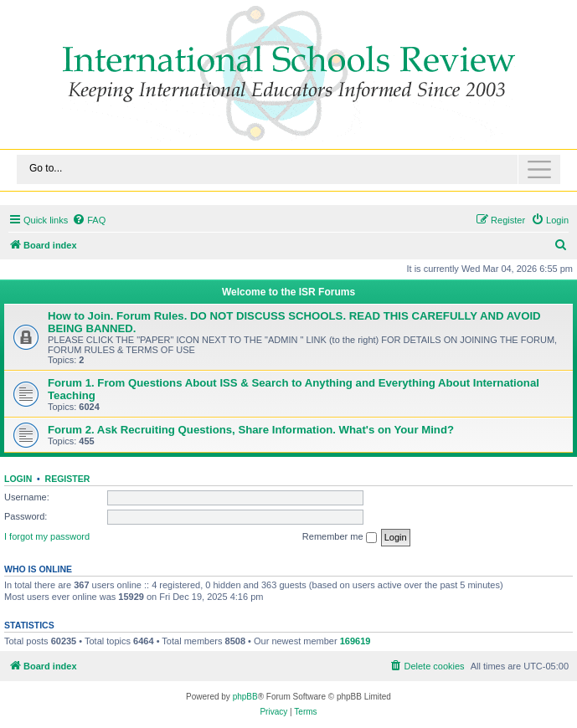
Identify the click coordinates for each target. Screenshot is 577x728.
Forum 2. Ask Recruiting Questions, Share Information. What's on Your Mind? (251, 430)
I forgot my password (47, 536)
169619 (355, 641)
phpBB (245, 697)
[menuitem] (89, 220)
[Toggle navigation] (288, 169)
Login (18, 479)
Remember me (340, 537)
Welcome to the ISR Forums (288, 292)
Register (68, 479)
